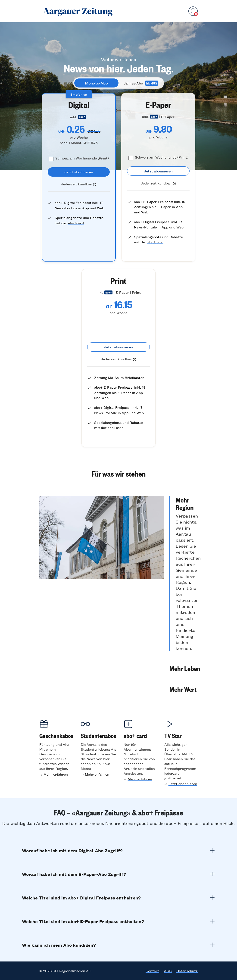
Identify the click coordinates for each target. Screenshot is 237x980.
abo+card (76, 223)
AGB (168, 971)
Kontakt (152, 971)
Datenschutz (187, 971)
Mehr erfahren (56, 774)
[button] (185, 574)
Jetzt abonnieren (183, 784)
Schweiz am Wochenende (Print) (82, 158)
